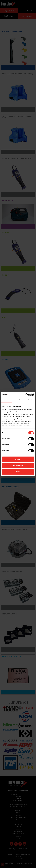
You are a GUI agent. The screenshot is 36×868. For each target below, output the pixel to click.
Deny (18, 472)
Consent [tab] (6, 400)
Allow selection (18, 465)
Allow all (18, 459)
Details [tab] (18, 400)
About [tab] (29, 400)
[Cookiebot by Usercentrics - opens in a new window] (26, 395)
